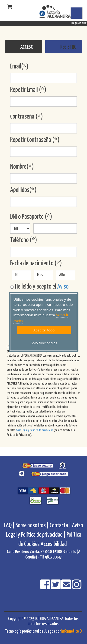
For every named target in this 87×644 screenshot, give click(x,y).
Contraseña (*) (27, 117)
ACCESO (27, 47)
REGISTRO (68, 47)
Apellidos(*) (23, 190)
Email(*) (19, 67)
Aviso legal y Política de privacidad (35, 430)
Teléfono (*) (24, 240)
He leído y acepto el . (43, 291)
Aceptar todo (44, 330)
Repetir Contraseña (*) (35, 140)
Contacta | (60, 526)
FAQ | (10, 526)
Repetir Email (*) (28, 90)
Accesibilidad (54, 544)
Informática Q (71, 631)
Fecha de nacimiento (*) (36, 263)
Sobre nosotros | (32, 526)
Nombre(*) (22, 167)
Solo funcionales (44, 343)
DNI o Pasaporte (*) (31, 217)
